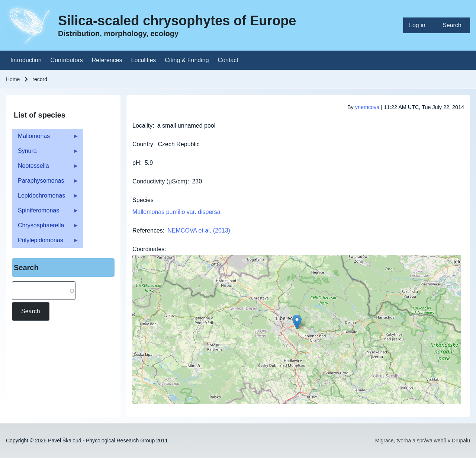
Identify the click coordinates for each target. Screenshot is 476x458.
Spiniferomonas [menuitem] (45, 213)
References (148, 230)
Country (143, 144)
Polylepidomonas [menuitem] (45, 242)
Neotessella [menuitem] (45, 168)
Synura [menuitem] (45, 153)
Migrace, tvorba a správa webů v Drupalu (423, 441)
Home (13, 79)
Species (143, 200)
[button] (297, 322)
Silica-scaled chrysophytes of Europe (177, 21)
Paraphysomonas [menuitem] (45, 183)
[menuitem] (420, 25)
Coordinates (148, 249)
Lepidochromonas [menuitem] (45, 198)
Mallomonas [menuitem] (45, 138)
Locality (142, 126)
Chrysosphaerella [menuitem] (45, 228)
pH (136, 163)
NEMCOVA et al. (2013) (199, 230)
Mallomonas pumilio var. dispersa (176, 212)
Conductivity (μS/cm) (160, 181)
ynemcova (367, 107)
